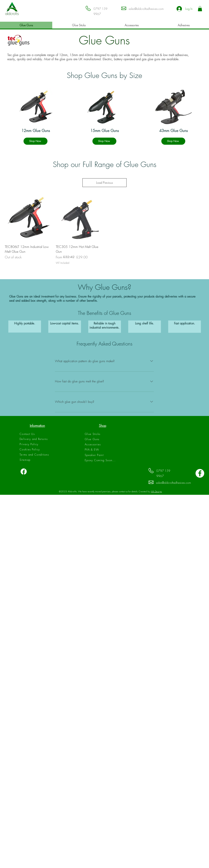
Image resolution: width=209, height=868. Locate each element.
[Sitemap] (37, 460)
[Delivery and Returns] (37, 439)
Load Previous (104, 183)
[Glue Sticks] (103, 434)
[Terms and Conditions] (37, 455)
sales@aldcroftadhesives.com (146, 9)
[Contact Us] (37, 434)
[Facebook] (24, 472)
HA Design (156, 491)
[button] (200, 9)
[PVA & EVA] (103, 450)
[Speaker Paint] (103, 455)
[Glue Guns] (103, 439)
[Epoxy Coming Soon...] (103, 460)
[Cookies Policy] (37, 449)
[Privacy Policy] (37, 444)
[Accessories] (103, 444)
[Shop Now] (35, 141)
